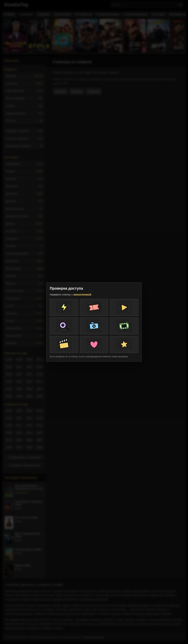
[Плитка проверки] (64, 307)
